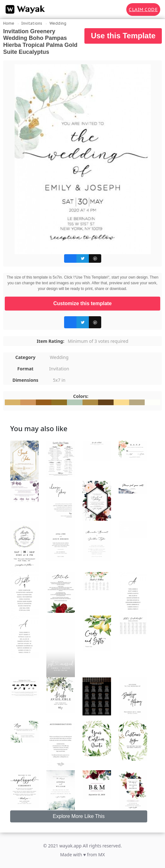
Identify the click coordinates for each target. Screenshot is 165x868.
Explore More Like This (79, 816)
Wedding (58, 23)
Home (9, 23)
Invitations (32, 23)
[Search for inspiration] (117, 9)
